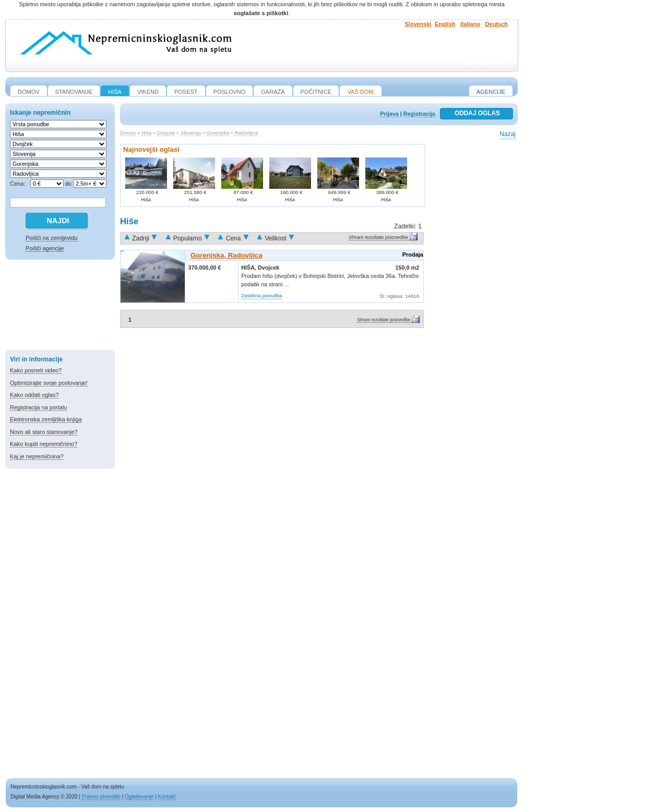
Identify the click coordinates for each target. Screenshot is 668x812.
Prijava (389, 114)
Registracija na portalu (38, 407)
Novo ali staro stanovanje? (44, 432)
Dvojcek (166, 133)
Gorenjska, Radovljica (226, 255)
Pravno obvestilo (101, 797)
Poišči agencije (45, 248)
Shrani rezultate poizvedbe (378, 237)
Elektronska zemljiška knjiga (46, 419)
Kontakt (167, 797)
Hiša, (249, 268)
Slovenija (191, 133)
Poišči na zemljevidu (52, 238)
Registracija (419, 114)
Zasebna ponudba (261, 295)
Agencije (491, 92)
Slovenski (418, 24)
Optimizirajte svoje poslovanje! (49, 383)
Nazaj (508, 134)
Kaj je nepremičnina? (37, 456)
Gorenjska (218, 133)
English (445, 24)
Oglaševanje (139, 797)
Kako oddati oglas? (34, 395)
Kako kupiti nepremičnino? (44, 444)
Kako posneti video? (36, 370)
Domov (128, 133)
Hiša (146, 133)
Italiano (470, 24)
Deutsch (497, 24)
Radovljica (246, 133)
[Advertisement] (60, 307)
